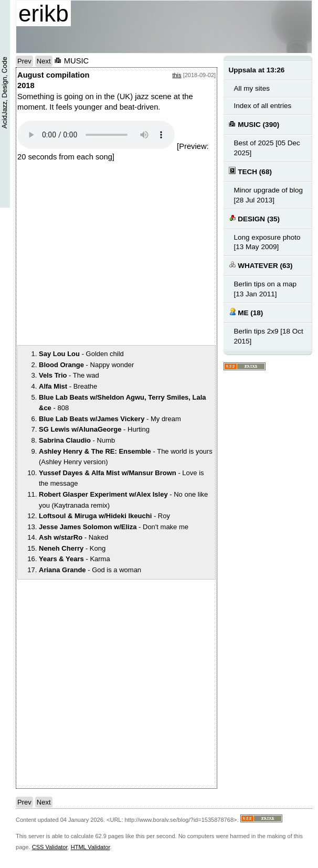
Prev (24, 61)
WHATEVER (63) (261, 265)
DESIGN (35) (254, 218)
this (177, 75)
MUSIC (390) (254, 124)
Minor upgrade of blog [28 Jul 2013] (269, 195)
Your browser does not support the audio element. (96, 135)
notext (164, 253)
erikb (44, 13)
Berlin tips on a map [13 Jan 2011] (266, 289)
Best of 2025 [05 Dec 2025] (267, 148)
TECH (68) (250, 171)
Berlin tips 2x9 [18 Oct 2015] (269, 336)
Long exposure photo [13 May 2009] (267, 242)
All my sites (252, 88)
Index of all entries (263, 106)
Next (44, 61)
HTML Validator (91, 847)
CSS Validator (50, 847)
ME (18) (246, 312)
